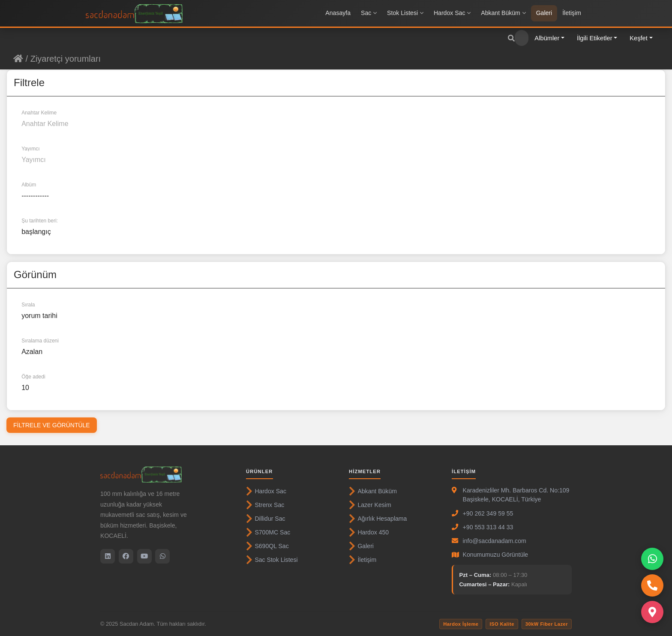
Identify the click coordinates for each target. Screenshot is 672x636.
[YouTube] (144, 556)
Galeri (544, 13)
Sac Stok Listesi (272, 560)
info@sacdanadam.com (495, 541)
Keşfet (639, 38)
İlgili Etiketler (595, 38)
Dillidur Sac (266, 519)
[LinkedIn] (108, 556)
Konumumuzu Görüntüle (496, 555)
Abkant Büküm (503, 13)
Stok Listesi (405, 13)
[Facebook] (126, 556)
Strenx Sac (265, 505)
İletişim (572, 13)
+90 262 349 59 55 (488, 513)
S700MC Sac (268, 532)
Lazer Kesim (370, 505)
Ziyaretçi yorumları (66, 59)
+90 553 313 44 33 (488, 527)
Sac (369, 13)
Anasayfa (338, 13)
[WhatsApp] (162, 556)
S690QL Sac (267, 546)
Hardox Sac (452, 13)
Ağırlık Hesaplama (378, 519)
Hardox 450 (369, 532)
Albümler (547, 38)
